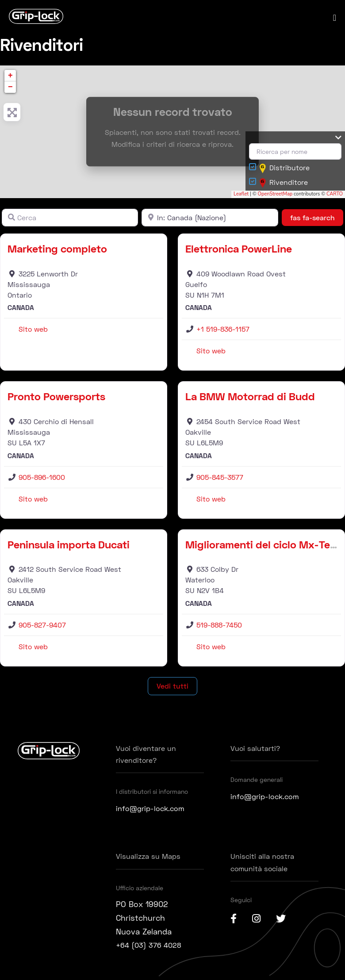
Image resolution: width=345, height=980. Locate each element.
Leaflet (241, 196)
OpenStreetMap (275, 196)
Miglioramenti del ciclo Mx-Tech (264, 546)
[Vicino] (210, 219)
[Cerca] (70, 219)
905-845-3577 (220, 479)
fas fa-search (317, 219)
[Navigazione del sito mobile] (335, 19)
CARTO (335, 196)
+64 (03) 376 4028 (152, 947)
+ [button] (10, 77)
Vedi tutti (172, 688)
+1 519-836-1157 (223, 331)
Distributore (285, 170)
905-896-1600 (42, 479)
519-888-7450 (219, 627)
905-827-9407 (42, 627)
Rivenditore (284, 185)
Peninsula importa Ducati (69, 546)
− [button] (10, 89)
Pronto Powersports (56, 398)
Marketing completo (57, 251)
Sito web (33, 331)
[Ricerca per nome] (295, 154)
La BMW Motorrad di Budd (250, 398)
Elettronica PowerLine (239, 251)
